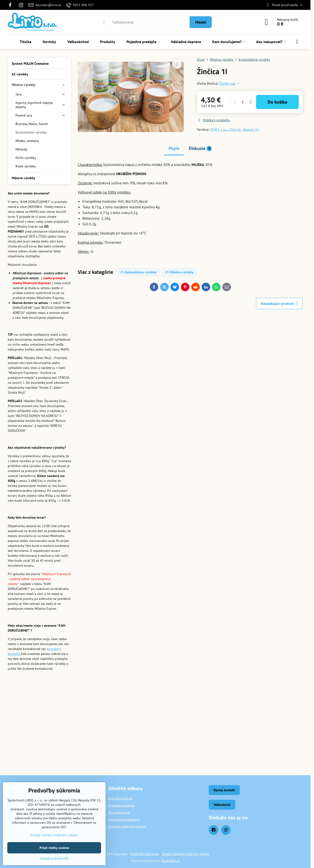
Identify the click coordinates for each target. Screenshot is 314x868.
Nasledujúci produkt (279, 303)
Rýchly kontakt (224, 790)
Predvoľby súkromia (145, 854)
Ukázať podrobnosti (54, 858)
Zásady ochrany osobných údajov (186, 854)
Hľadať (201, 22)
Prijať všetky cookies (54, 848)
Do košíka (277, 102)
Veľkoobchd (222, 805)
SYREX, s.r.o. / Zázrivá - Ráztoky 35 (234, 129)
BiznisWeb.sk (171, 861)
